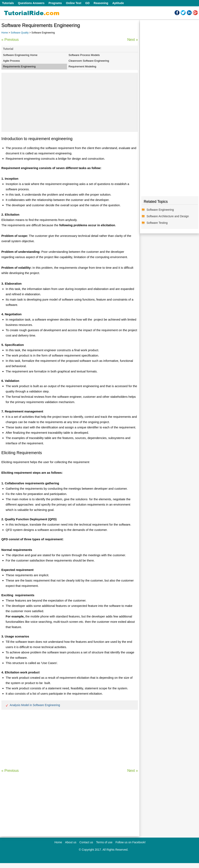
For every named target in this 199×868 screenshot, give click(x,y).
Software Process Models (84, 55)
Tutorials (8, 3)
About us (71, 842)
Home (5, 33)
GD (87, 3)
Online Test (74, 3)
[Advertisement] (70, 102)
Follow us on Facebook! (131, 842)
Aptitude (118, 3)
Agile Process (12, 61)
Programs (55, 3)
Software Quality (20, 33)
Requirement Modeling (82, 66)
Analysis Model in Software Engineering (35, 705)
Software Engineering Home (20, 55)
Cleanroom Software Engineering (89, 61)
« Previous (10, 40)
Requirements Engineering (19, 66)
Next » (133, 40)
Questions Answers (31, 3)
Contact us (86, 842)
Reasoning (101, 3)
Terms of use (104, 842)
